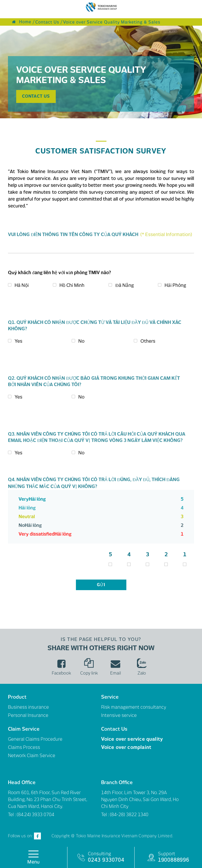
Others (148, 341)
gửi (101, 585)
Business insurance (28, 707)
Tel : (106, 815)
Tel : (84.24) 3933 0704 (31, 815)
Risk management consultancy (134, 707)
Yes (18, 341)
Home (22, 22)
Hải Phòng (175, 285)
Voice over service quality (132, 739)
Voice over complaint (126, 747)
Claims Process (24, 747)
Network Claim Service (32, 756)
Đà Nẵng (124, 285)
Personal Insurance (28, 715)
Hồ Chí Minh (72, 285)
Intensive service (119, 715)
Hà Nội (22, 285)
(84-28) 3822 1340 (129, 815)
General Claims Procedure (35, 739)
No (81, 341)
